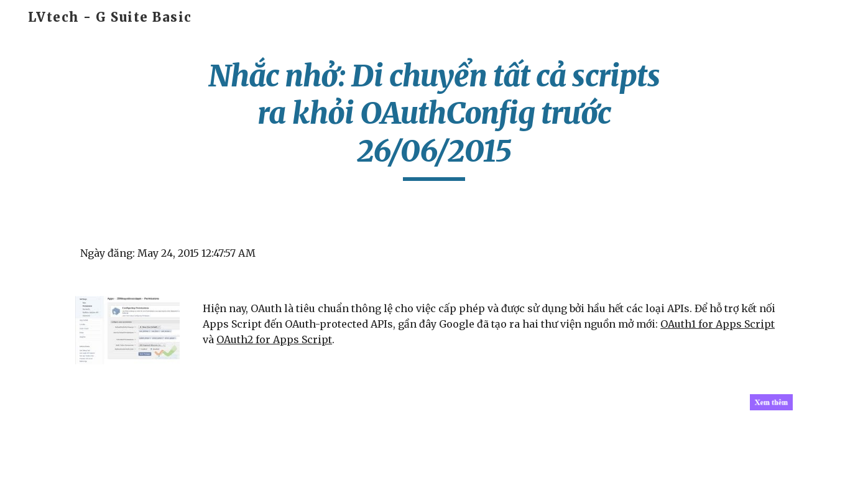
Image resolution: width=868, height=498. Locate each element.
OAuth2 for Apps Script (274, 339)
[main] (434, 119)
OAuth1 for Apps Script (718, 324)
